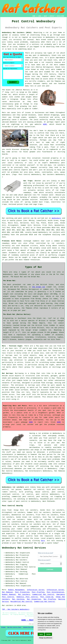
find (9, 510)
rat (58, 53)
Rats (38, 40)
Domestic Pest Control (27, 597)
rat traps (54, 188)
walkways (15, 378)
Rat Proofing (50, 599)
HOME (34, 16)
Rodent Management (16, 590)
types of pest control (18, 501)
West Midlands (49, 501)
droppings (25, 149)
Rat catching (8, 218)
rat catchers (59, 165)
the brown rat (39, 287)
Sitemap (3, 627)
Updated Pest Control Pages (31, 627)
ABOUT (45, 16)
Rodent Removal (9, 595)
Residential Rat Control (21, 602)
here (43, 541)
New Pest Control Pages (14, 627)
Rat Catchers (24, 595)
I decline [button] (48, 634)
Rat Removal (7, 592)
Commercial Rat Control (43, 595)
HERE (45, 124)
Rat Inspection (34, 599)
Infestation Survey (36, 590)
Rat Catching (18, 599)
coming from (35, 147)
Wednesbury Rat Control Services (24, 548)
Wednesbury (56, 218)
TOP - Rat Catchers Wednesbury (16, 609)
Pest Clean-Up (47, 597)
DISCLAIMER (60, 16)
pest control (55, 527)
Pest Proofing (38, 592)
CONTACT (52, 16)
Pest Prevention (22, 592)
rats (31, 133)
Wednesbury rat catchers (13, 487)
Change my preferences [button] (46, 638)
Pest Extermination (55, 592)
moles (14, 243)
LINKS (39, 16)
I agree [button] (41, 634)
